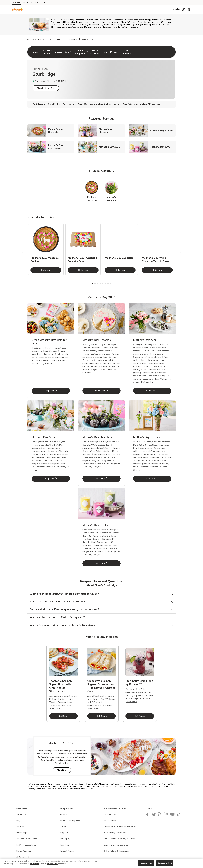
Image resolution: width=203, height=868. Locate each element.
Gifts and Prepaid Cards (27, 839)
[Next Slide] (180, 252)
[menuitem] (36, 52)
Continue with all (165, 863)
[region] (102, 863)
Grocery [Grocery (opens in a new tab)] (17, 2)
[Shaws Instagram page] (166, 816)
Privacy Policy (52, 864)
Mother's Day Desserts (61, 130)
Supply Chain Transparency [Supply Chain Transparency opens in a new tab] (116, 845)
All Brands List (23, 857)
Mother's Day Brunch (162, 130)
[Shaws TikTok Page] (179, 816)
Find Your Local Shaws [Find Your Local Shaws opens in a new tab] (26, 845)
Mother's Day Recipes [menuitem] (101, 104)
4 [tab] (100, 283)
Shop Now (64, 770)
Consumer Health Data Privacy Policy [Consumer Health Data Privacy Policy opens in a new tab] (121, 827)
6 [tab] (105, 283)
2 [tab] (95, 283)
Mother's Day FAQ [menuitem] (123, 104)
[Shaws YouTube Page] (172, 816)
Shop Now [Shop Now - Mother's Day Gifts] (57, 478)
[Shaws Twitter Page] (154, 816)
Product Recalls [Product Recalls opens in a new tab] (67, 851)
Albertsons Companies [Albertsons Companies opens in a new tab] (70, 820)
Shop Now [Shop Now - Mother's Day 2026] (159, 391)
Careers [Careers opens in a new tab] (63, 827)
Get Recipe (68, 716)
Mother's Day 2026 (110, 147)
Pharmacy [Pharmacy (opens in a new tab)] (34, 2)
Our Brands (21, 827)
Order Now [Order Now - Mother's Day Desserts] (108, 391)
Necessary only (146, 863)
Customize (35, 864)
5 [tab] (103, 283)
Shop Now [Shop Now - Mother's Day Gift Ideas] (108, 563)
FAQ (18, 820)
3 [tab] (98, 283)
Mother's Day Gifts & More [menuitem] (147, 104)
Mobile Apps (22, 833)
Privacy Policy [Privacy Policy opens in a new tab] (110, 820)
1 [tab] (92, 283)
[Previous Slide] (23, 252)
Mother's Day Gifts (161, 147)
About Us (64, 814)
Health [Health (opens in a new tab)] (25, 2)
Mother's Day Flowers (112, 130)
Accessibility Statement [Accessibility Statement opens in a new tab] (115, 833)
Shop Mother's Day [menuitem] (57, 104)
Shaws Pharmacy (24, 851)
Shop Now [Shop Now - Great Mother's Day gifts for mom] (57, 391)
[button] (179, 9)
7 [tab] (108, 283)
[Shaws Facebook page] (148, 816)
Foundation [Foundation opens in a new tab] (65, 845)
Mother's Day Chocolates (61, 147)
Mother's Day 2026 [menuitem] (78, 104)
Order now (51, 270)
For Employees (67, 839)
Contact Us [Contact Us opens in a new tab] (21, 814)
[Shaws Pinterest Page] (160, 816)
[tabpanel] (46, 249)
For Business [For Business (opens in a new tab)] (45, 2)
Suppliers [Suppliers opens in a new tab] (64, 833)
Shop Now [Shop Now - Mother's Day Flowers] (159, 478)
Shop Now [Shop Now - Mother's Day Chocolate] (108, 478)
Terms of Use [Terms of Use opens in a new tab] (110, 814)
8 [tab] (111, 283)
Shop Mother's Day (46, 88)
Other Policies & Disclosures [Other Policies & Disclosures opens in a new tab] (117, 851)
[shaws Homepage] (17, 9)
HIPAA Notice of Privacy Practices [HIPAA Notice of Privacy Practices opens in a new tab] (119, 839)
